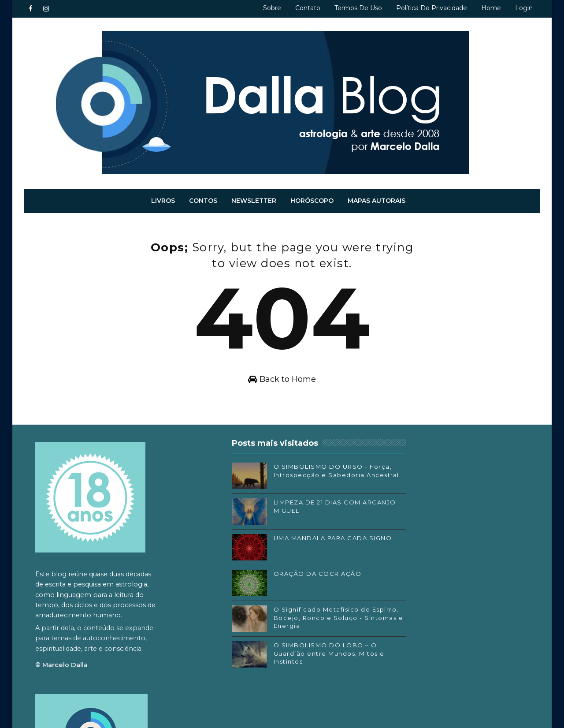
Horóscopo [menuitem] (312, 200)
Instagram (393, 613)
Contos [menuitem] (204, 200)
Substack (392, 626)
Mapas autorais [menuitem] (377, 200)
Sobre (272, 8)
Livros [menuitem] (163, 200)
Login (524, 8)
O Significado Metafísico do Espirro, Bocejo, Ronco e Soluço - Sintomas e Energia (296, 620)
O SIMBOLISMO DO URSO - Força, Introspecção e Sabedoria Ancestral (293, 477)
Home (491, 8)
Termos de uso (358, 8)
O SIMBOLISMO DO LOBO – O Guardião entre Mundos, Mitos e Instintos (299, 656)
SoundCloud (396, 639)
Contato (308, 8)
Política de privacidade (432, 8)
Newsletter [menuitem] (254, 200)
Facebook (393, 600)
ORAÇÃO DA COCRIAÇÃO (290, 576)
